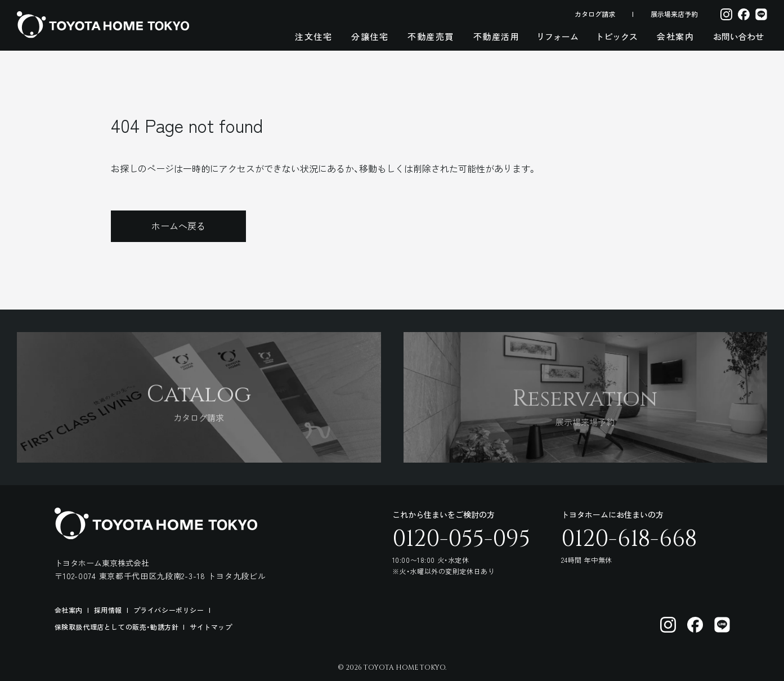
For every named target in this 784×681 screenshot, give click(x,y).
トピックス (617, 36)
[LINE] (761, 14)
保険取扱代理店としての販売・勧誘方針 (117, 627)
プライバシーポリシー (169, 610)
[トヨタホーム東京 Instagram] (668, 625)
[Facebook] (744, 14)
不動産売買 (431, 36)
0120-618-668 (629, 539)
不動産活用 (497, 36)
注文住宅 (313, 36)
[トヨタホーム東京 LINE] (722, 625)
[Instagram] (726, 14)
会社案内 (675, 36)
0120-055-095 (461, 539)
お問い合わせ (738, 36)
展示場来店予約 (674, 14)
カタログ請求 (595, 14)
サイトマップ (211, 627)
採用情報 (108, 610)
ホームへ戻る (178, 226)
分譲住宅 (370, 36)
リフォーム (557, 36)
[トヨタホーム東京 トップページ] (103, 25)
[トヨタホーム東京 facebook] (695, 625)
